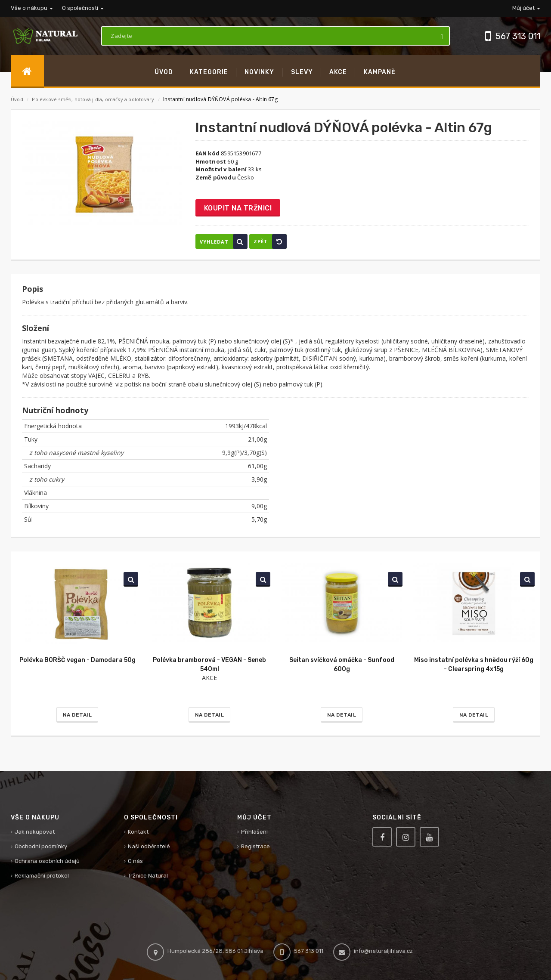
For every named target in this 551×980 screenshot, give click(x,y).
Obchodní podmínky (41, 846)
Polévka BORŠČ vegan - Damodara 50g (77, 660)
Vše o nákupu (32, 8)
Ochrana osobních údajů (47, 861)
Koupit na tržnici (238, 208)
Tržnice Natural (148, 876)
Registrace (255, 846)
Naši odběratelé (149, 846)
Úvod (17, 99)
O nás (135, 861)
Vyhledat (224, 241)
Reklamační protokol (42, 876)
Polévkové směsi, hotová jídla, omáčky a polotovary (94, 99)
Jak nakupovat (35, 832)
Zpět (270, 241)
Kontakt (138, 832)
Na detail (77, 715)
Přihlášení (254, 832)
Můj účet (526, 8)
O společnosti (83, 8)
